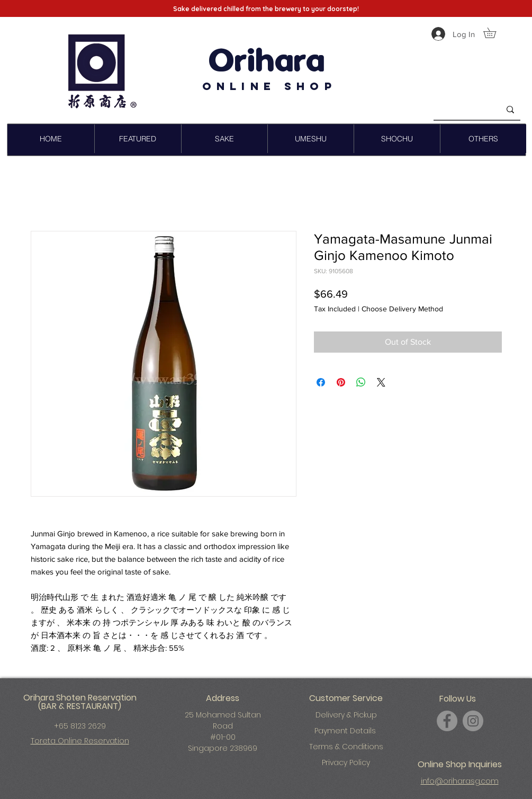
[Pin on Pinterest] (341, 382)
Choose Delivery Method (402, 309)
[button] (495, 33)
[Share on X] (381, 382)
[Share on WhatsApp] (361, 382)
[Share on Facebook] (321, 382)
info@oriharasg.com (460, 781)
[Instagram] (473, 721)
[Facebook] (447, 721)
